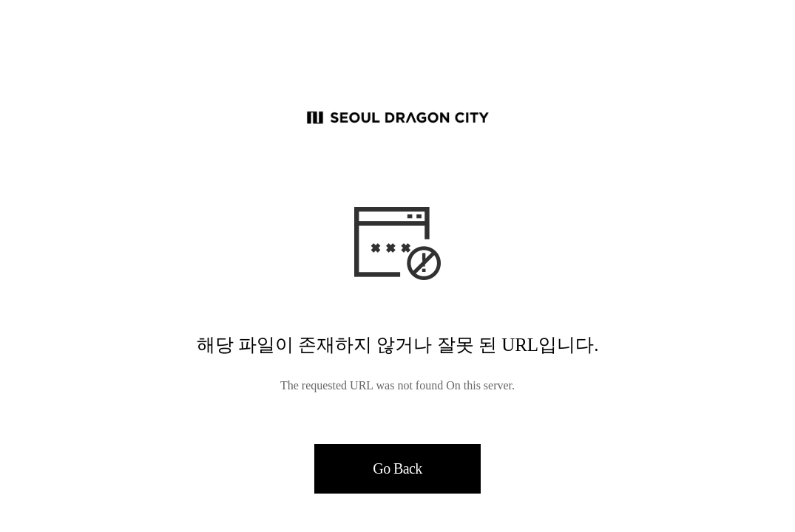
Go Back (397, 468)
